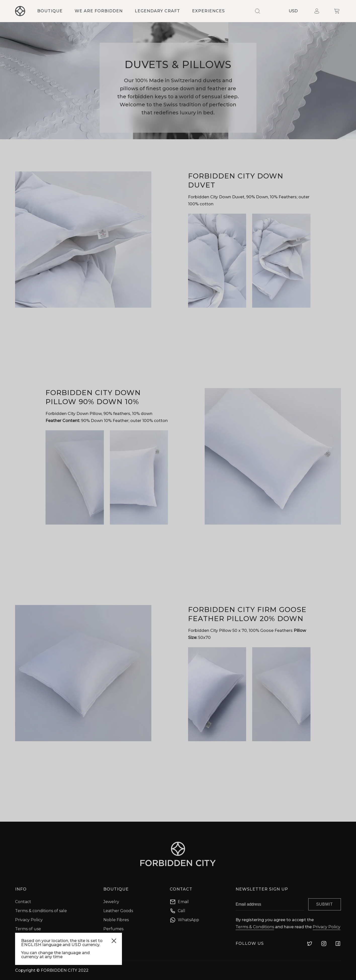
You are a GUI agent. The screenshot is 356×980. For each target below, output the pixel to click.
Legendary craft (157, 11)
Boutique (50, 11)
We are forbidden (99, 11)
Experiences (208, 11)
